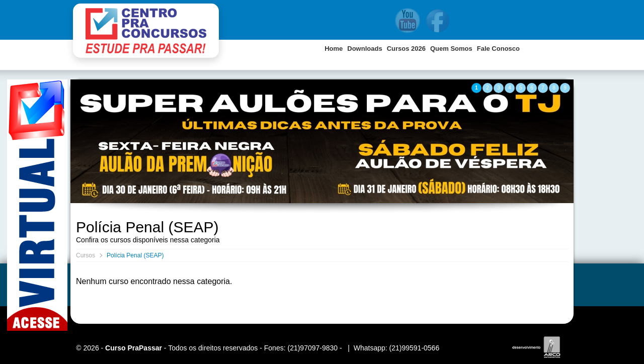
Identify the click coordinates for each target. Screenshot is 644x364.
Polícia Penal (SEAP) (135, 255)
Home (334, 49)
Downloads (365, 49)
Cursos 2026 (406, 49)
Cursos (86, 255)
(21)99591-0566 (415, 348)
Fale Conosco (498, 49)
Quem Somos (451, 49)
